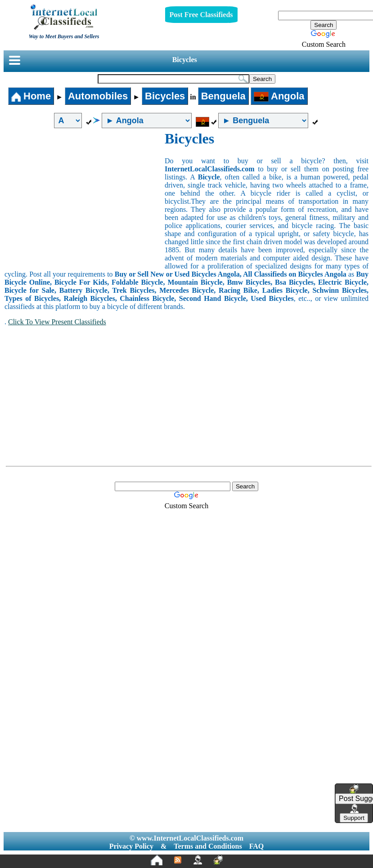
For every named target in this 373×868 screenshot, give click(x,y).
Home (31, 96)
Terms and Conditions (208, 846)
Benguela (223, 96)
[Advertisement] (85, 198)
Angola (279, 96)
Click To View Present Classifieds (57, 322)
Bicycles (185, 60)
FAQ (257, 846)
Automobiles (98, 96)
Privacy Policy (131, 846)
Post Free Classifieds (201, 15)
